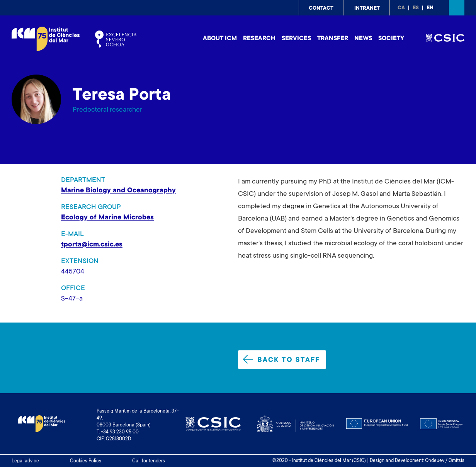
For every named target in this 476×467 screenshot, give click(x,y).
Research (259, 39)
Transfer (333, 39)
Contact (321, 8)
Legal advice (25, 461)
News (363, 39)
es (416, 8)
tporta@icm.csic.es (92, 245)
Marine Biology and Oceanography (118, 191)
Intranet (367, 8)
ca (401, 8)
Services (296, 39)
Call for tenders (149, 461)
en (430, 8)
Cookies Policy (86, 461)
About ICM (220, 39)
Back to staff (281, 360)
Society (391, 39)
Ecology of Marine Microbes (107, 218)
